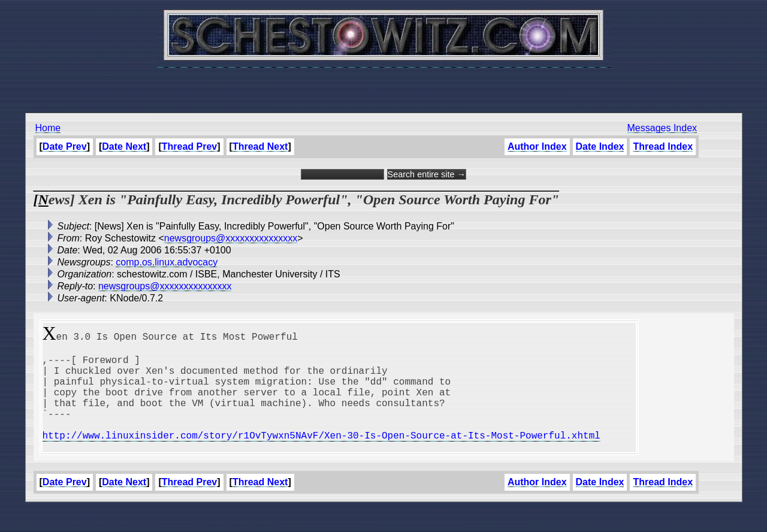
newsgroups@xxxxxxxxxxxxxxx (231, 238)
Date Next (124, 146)
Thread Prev (189, 146)
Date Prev (65, 146)
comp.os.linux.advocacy (167, 262)
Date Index (600, 146)
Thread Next (260, 146)
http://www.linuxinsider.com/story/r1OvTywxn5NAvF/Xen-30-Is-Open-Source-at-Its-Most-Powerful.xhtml (321, 457)
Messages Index (662, 128)
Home (48, 128)
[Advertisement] (383, 84)
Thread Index (663, 146)
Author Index (537, 146)
